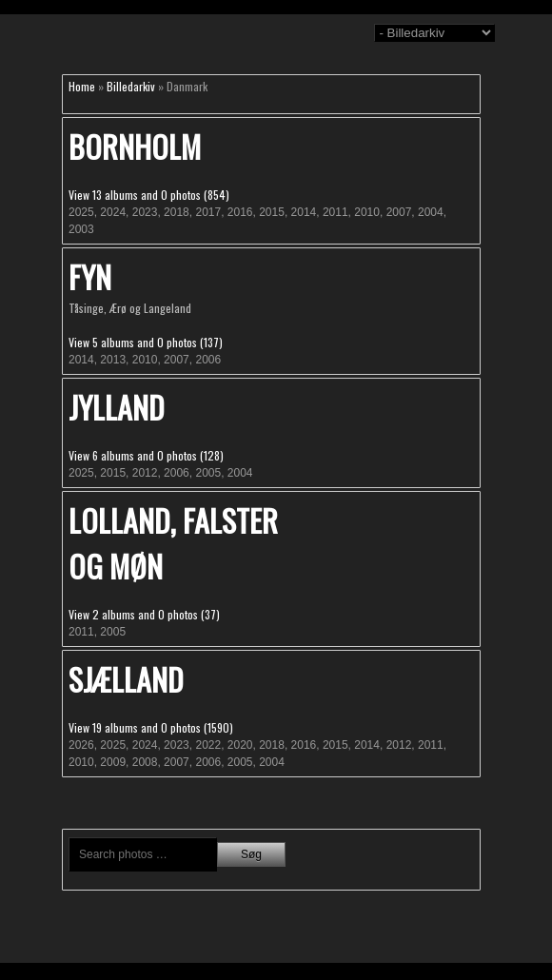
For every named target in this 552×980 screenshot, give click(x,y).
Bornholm (135, 146)
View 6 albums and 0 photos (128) (146, 455)
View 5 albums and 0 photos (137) (146, 342)
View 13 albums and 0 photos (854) (149, 195)
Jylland (117, 407)
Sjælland (126, 679)
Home (82, 86)
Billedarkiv (131, 86)
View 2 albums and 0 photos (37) (144, 614)
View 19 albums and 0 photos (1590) (151, 727)
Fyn (90, 276)
